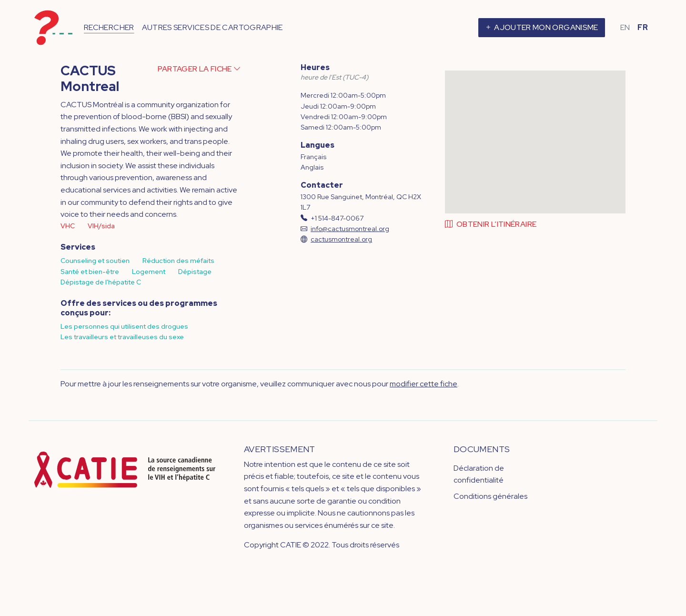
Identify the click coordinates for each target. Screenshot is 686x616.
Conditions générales (490, 496)
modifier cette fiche (424, 384)
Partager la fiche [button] (199, 69)
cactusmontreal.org (341, 239)
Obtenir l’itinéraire (491, 224)
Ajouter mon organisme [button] (541, 27)
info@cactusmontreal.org (350, 229)
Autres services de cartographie (212, 27)
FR (643, 27)
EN (625, 27)
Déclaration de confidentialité (479, 474)
